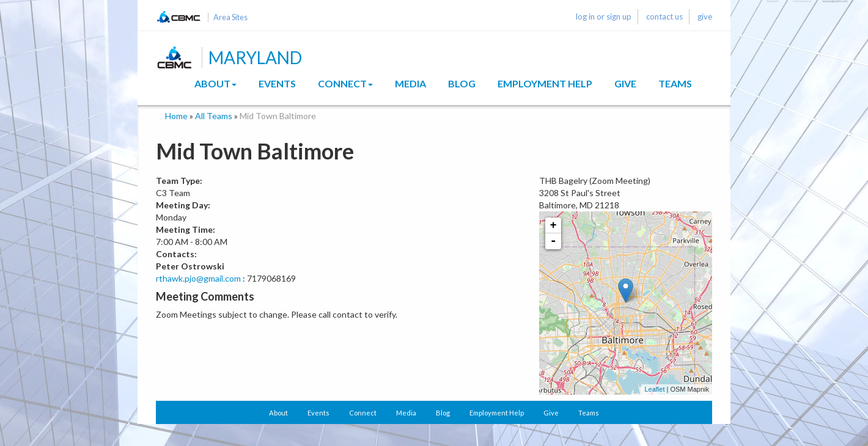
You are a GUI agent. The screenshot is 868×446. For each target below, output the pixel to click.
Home (176, 116)
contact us (664, 16)
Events (277, 83)
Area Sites (230, 17)
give (705, 16)
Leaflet (654, 389)
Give (625, 83)
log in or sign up (604, 16)
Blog (462, 83)
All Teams (214, 116)
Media (410, 83)
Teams (675, 83)
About (215, 83)
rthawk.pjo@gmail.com (198, 278)
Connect (345, 83)
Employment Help (545, 83)
